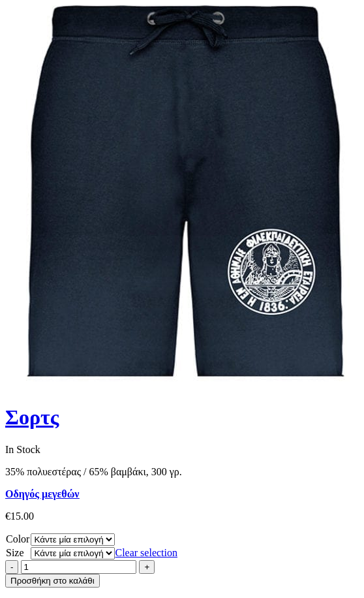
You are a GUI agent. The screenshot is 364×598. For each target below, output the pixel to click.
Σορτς (32, 417)
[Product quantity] (79, 567)
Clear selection (146, 553)
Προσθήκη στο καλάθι (53, 581)
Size (15, 553)
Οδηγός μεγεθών (42, 494)
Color (18, 539)
